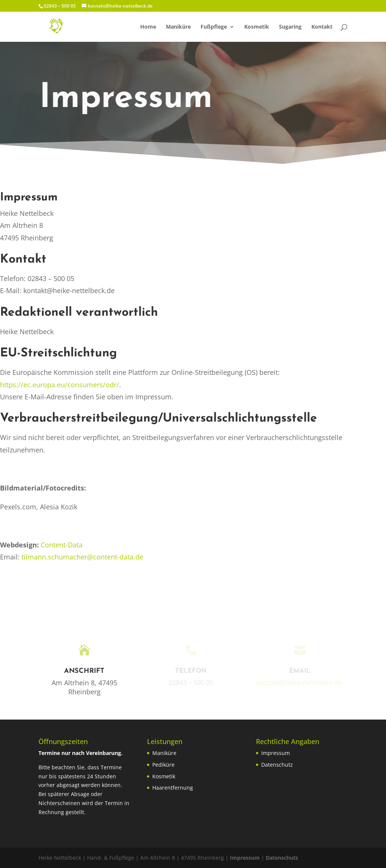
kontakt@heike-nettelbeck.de (298, 682)
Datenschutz (277, 765)
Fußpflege (214, 27)
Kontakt (322, 27)
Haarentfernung (173, 788)
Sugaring (290, 27)
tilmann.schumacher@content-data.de (82, 557)
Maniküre (178, 27)
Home (148, 27)
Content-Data (62, 545)
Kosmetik (257, 27)
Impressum (276, 753)
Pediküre (163, 765)
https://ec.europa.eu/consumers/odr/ (60, 385)
